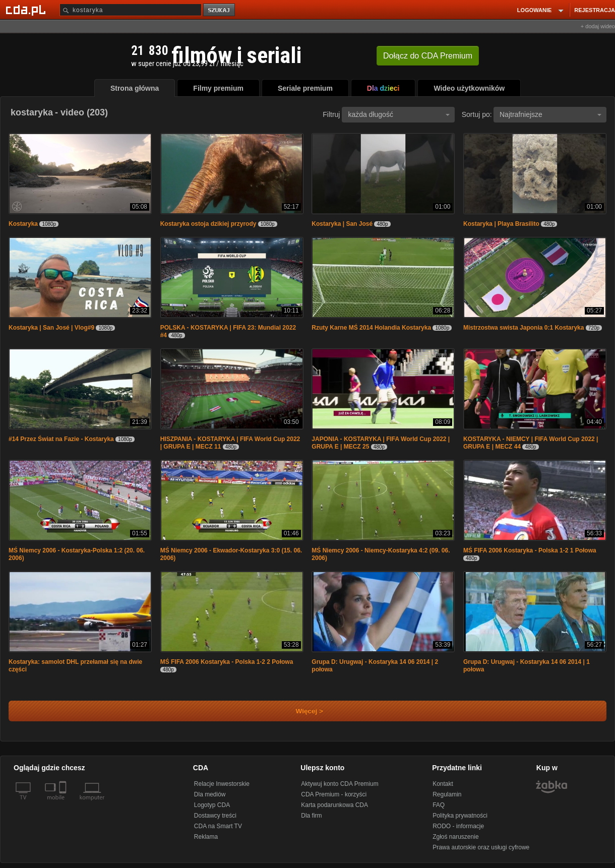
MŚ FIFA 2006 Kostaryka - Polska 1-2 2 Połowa (227, 662)
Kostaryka (23, 224)
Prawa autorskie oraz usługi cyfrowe (481, 847)
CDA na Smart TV (218, 826)
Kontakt (443, 784)
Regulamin (447, 794)
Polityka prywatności (460, 816)
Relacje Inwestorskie (222, 784)
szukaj (220, 10)
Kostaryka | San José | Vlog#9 (51, 328)
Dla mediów (210, 794)
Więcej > (301, 711)
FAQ (439, 805)
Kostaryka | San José (342, 224)
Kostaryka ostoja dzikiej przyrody (208, 224)
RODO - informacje (458, 826)
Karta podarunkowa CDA (334, 805)
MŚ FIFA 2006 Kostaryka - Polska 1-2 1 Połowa (530, 550)
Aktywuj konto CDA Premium (340, 784)
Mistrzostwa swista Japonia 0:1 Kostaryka (524, 328)
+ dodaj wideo (598, 26)
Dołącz (428, 56)
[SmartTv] (64, 803)
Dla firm (311, 816)
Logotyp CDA (212, 805)
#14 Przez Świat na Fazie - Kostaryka (61, 439)
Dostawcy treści (215, 816)
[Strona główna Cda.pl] (27, 10)
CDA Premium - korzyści (334, 794)
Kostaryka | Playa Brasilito (501, 224)
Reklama (206, 837)
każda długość (399, 114)
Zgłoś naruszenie (455, 837)
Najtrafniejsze (550, 114)
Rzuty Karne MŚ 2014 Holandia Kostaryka (371, 328)
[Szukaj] (131, 10)
